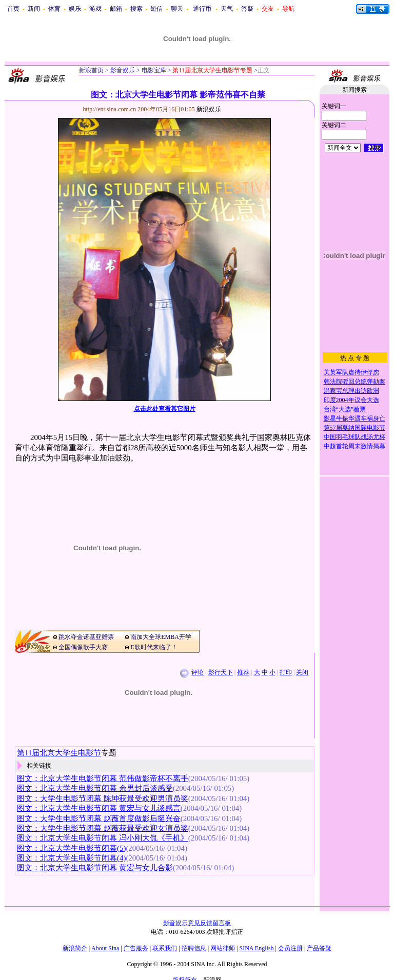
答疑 (247, 9)
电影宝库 (153, 70)
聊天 (177, 9)
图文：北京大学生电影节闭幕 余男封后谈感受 (95, 788)
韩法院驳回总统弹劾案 (354, 382)
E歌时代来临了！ (154, 647)
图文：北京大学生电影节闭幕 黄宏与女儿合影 (95, 868)
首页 (13, 9)
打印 (286, 672)
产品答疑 (319, 948)
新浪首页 (91, 70)
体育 (54, 9)
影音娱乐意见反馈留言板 (197, 923)
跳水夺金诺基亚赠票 (86, 637)
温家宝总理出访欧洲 (351, 391)
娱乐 (75, 9)
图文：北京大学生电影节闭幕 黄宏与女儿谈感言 (99, 808)
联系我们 (165, 948)
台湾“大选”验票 (345, 409)
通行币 (202, 9)
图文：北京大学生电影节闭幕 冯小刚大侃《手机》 (103, 838)
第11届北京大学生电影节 (59, 753)
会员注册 (290, 948)
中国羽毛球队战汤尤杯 (354, 437)
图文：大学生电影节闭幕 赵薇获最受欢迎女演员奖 (103, 828)
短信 (156, 9)
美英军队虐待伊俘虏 (351, 372)
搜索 (136, 9)
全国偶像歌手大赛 (83, 647)
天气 (227, 9)
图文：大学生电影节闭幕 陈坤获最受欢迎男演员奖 (103, 798)
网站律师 (223, 948)
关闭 (302, 672)
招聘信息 (194, 948)
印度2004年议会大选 (351, 400)
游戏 (95, 9)
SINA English (256, 948)
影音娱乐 (123, 70)
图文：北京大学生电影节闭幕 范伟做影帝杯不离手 (103, 778)
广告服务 (136, 948)
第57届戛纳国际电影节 (354, 428)
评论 (198, 672)
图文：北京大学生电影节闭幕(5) (71, 848)
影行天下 (221, 672)
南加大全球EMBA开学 (161, 637)
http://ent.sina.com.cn (111, 109)
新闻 (34, 9)
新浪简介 (75, 948)
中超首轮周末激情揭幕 (354, 446)
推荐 (243, 672)
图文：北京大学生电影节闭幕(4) (71, 858)
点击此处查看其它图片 (165, 409)
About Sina (105, 948)
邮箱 (116, 9)
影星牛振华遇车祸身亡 (354, 418)
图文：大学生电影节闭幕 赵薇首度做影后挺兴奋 (99, 818)
